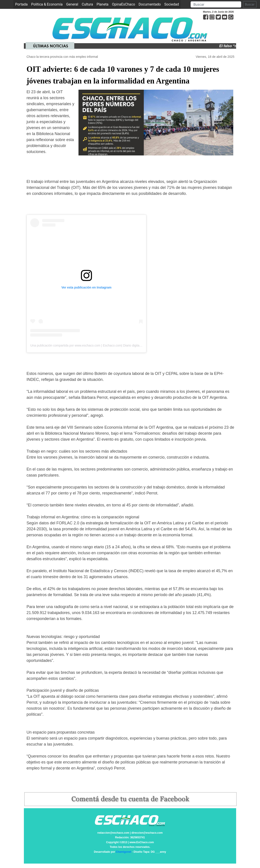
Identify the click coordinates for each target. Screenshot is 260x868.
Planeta (103, 4)
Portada (22, 4)
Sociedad (172, 4)
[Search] (216, 4)
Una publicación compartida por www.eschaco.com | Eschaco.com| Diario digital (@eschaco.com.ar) (99, 345)
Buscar (250, 4)
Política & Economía (47, 4)
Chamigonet (123, 852)
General (72, 4)
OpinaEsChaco (124, 4)
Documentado (150, 4)
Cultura (87, 4)
